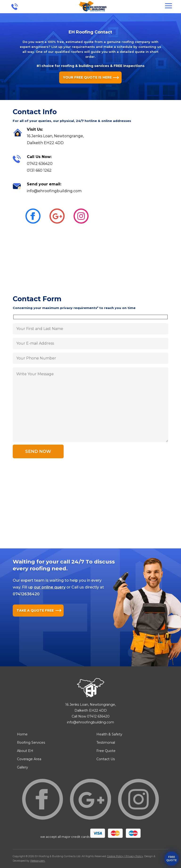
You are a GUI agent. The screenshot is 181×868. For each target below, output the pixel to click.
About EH (25, 751)
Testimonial (106, 743)
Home (22, 734)
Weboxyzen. (38, 861)
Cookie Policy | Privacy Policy (125, 856)
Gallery (23, 767)
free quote (172, 859)
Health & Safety (109, 734)
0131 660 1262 (39, 170)
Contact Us (106, 759)
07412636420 (26, 594)
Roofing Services (31, 743)
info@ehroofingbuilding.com (54, 191)
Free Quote (106, 751)
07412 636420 (40, 164)
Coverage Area (29, 759)
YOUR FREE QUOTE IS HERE (87, 77)
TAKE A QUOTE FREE (35, 610)
